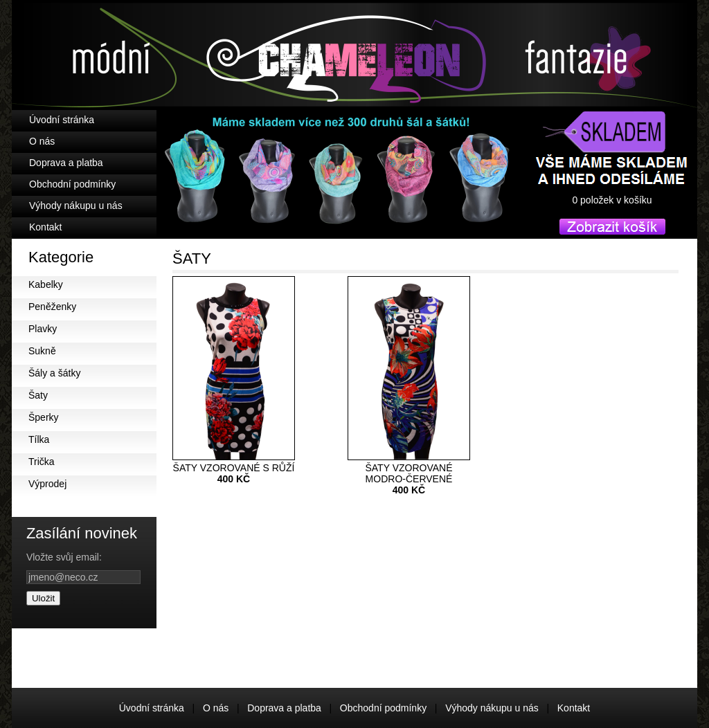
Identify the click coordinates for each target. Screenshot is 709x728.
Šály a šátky (54, 373)
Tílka (39, 439)
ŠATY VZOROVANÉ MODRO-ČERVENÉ (409, 474)
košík (612, 212)
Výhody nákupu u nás (76, 206)
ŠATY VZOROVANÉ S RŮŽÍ (234, 469)
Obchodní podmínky (72, 184)
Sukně (42, 351)
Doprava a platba (66, 163)
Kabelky (46, 284)
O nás (42, 141)
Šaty (38, 395)
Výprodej (47, 484)
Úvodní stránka (62, 120)
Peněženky (52, 307)
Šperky (44, 417)
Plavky (43, 329)
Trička (42, 462)
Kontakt (45, 227)
